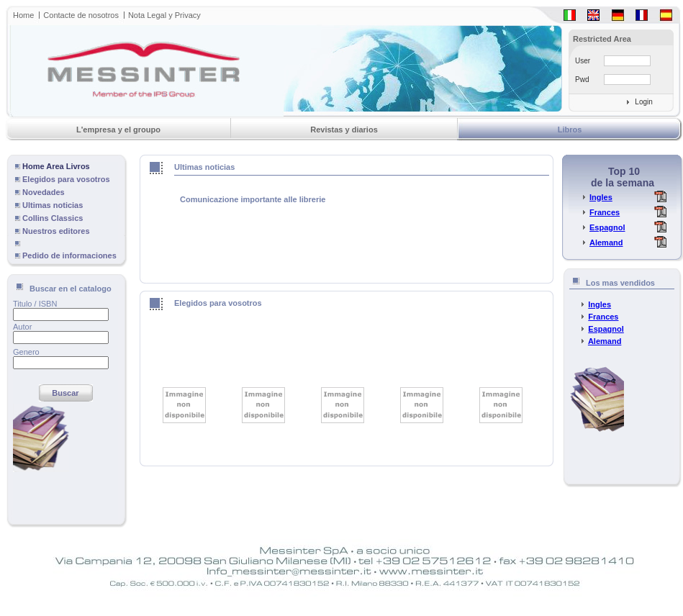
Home (23, 15)
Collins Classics (53, 218)
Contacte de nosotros (81, 15)
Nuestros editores (56, 231)
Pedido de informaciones (69, 255)
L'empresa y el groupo (118, 130)
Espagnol (607, 227)
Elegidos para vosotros (66, 179)
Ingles (601, 197)
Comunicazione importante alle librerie (252, 199)
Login (643, 102)
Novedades (44, 192)
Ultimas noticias (53, 205)
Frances (605, 212)
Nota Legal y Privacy (164, 15)
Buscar (65, 393)
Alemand (606, 243)
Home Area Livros (56, 166)
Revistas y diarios (344, 130)
